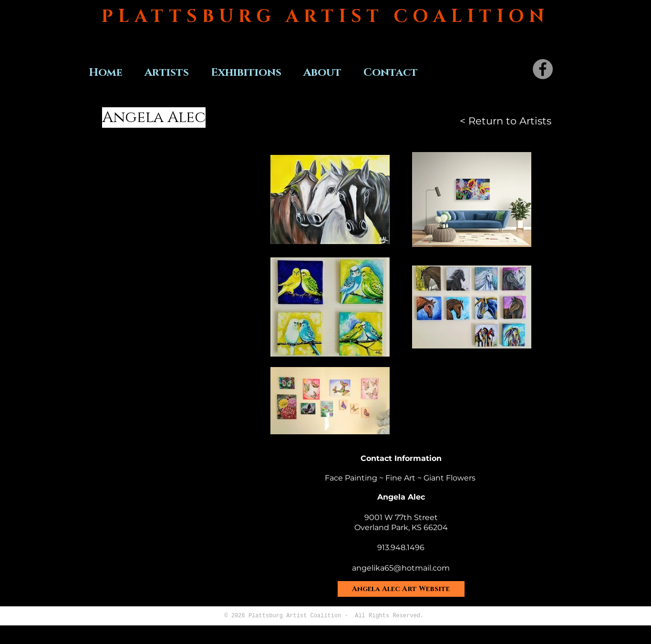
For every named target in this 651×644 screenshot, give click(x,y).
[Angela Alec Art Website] (401, 589)
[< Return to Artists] (506, 121)
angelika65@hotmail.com (401, 568)
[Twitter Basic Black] (444, 71)
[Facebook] (543, 69)
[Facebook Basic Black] (431, 71)
